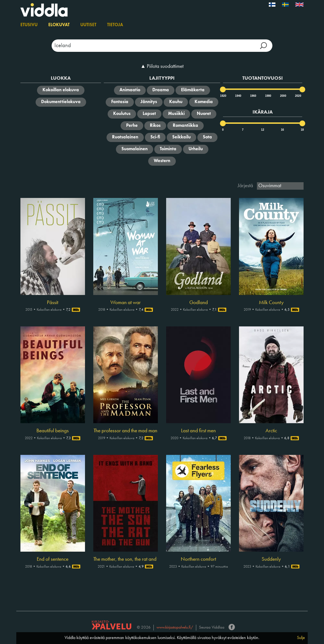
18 (302, 130)
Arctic (271, 431)
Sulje (301, 638)
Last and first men (198, 431)
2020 (298, 96)
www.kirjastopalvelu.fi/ (175, 628)
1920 (223, 96)
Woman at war (126, 303)
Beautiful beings (53, 431)
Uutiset (88, 25)
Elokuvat (59, 25)
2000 (283, 96)
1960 (253, 96)
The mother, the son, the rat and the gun (126, 559)
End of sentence (53, 559)
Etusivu (29, 25)
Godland (199, 303)
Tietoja (115, 25)
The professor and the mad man (125, 431)
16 (282, 130)
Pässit (53, 303)
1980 (268, 96)
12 (263, 130)
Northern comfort (198, 559)
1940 (238, 96)
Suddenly (271, 559)
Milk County (271, 303)
